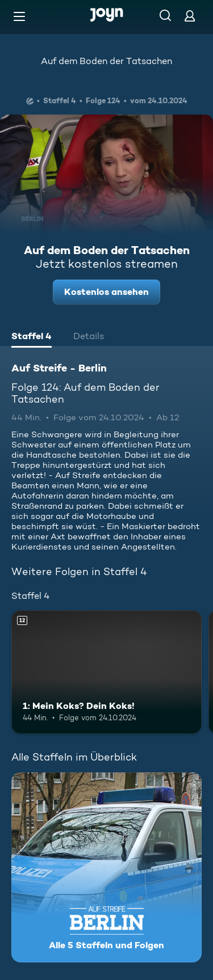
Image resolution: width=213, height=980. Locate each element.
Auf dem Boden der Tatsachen (106, 61)
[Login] (190, 16)
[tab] (32, 337)
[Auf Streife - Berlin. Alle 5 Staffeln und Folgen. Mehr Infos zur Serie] (106, 867)
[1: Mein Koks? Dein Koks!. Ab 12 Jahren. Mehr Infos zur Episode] (106, 672)
